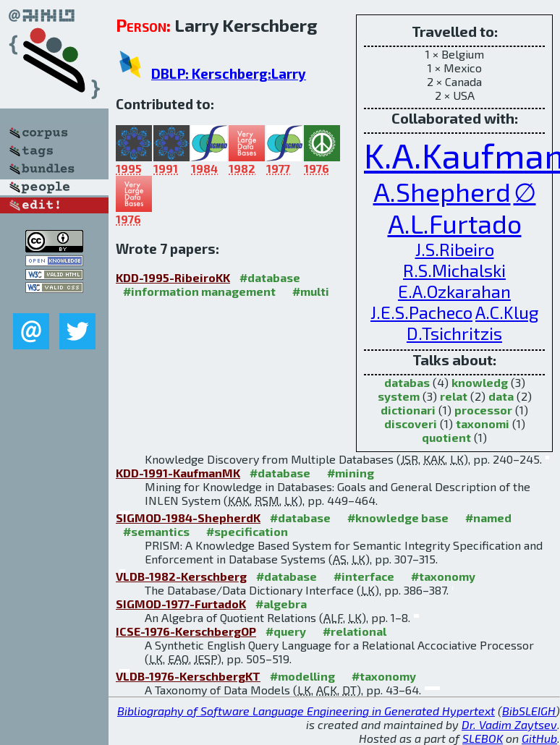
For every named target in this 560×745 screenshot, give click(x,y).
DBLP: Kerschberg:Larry (229, 73)
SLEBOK (483, 738)
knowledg (480, 382)
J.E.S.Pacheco (421, 312)
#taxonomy (443, 576)
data (501, 396)
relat (454, 396)
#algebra (281, 604)
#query (286, 631)
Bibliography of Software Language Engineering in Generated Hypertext (306, 711)
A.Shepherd (442, 191)
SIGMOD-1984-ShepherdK (188, 518)
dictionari (408, 410)
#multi (311, 291)
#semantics (156, 531)
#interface (364, 576)
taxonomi (483, 423)
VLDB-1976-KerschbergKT (188, 676)
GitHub (539, 738)
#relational (355, 631)
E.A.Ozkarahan (454, 291)
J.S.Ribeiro (455, 249)
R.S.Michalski (454, 270)
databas (407, 382)
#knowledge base (398, 518)
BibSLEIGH (529, 711)
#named (488, 518)
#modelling (302, 676)
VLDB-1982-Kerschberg (181, 576)
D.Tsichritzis (454, 333)
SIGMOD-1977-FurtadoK (181, 604)
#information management (199, 291)
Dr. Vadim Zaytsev (509, 724)
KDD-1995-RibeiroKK (173, 277)
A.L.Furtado (455, 223)
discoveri (411, 423)
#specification (247, 531)
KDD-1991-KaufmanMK (178, 473)
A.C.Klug (507, 312)
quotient (446, 437)
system (399, 396)
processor (483, 410)
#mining (351, 473)
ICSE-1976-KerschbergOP (186, 631)
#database (270, 277)
